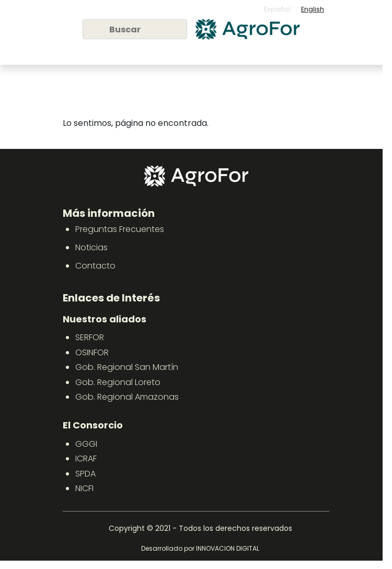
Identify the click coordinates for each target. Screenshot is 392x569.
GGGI (86, 444)
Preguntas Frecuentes (120, 229)
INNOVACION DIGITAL (228, 548)
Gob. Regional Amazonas (127, 397)
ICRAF (86, 458)
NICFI (84, 488)
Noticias (91, 247)
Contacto (95, 266)
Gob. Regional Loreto (118, 382)
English (313, 9)
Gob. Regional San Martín (127, 367)
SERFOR (90, 337)
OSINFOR (92, 352)
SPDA (85, 474)
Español (277, 9)
